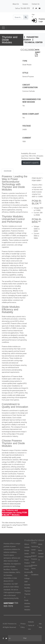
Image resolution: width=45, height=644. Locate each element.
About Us (16, 4)
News (40, 550)
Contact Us (36, 4)
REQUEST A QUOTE (31, 163)
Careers (25, 4)
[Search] (18, 17)
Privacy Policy (23, 625)
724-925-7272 (25, 8)
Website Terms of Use (31, 625)
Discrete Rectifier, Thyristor (27, 588)
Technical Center (33, 42)
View (38, 158)
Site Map (40, 625)
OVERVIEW (8, 171)
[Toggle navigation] (3, 28)
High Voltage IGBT (27, 578)
